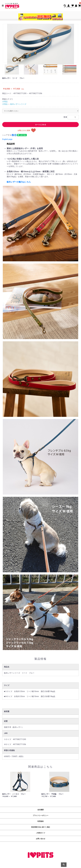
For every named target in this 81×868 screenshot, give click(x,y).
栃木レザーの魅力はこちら (19, 182)
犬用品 (5, 102)
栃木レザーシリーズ (18, 104)
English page (7, 139)
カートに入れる (41, 125)
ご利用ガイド (41, 833)
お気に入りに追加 (24, 130)
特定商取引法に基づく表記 (41, 827)
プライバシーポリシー (41, 815)
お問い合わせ (41, 839)
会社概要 (41, 810)
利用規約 (41, 821)
